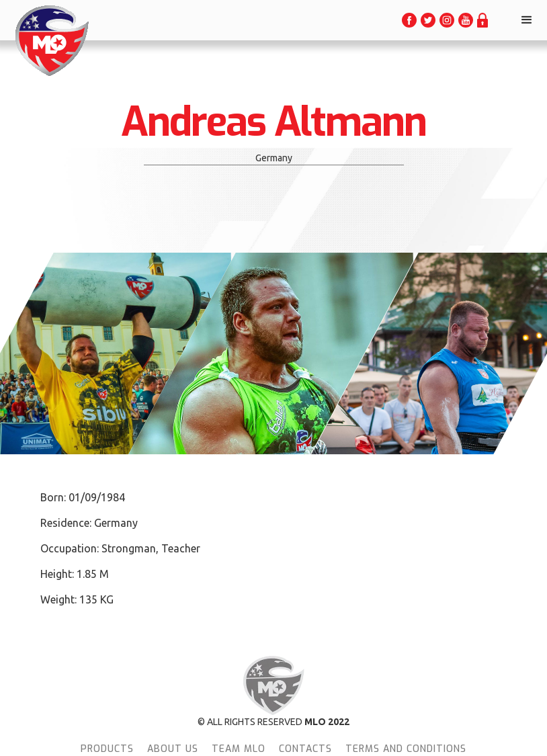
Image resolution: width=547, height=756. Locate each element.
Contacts (305, 749)
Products (107, 749)
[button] (527, 20)
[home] (51, 41)
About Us (173, 749)
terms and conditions (406, 749)
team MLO (239, 749)
